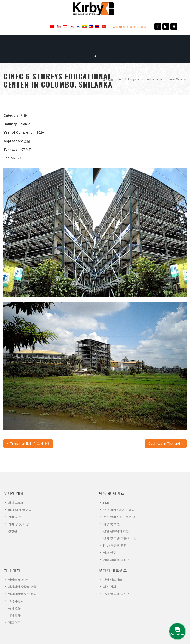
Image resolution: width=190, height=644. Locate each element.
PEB (106, 503)
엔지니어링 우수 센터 (22, 594)
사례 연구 (14, 615)
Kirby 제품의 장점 (115, 545)
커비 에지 (70, 42)
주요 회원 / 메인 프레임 (119, 510)
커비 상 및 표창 (18, 524)
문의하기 (141, 42)
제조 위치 (110, 587)
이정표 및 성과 (18, 580)
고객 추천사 (16, 601)
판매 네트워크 (113, 580)
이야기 (159, 42)
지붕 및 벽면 (112, 524)
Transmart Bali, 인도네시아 (28, 444)
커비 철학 (14, 517)
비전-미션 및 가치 (20, 510)
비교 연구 (110, 553)
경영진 (13, 531)
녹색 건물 (14, 608)
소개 (26, 42)
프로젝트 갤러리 (94, 42)
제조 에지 (14, 622)
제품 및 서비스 (46, 42)
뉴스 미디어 (120, 42)
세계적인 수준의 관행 (22, 587)
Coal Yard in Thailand (166, 444)
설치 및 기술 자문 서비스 (120, 538)
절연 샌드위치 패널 (116, 531)
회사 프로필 (16, 503)
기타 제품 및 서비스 (116, 560)
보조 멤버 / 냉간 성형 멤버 (121, 517)
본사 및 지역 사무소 (116, 594)
